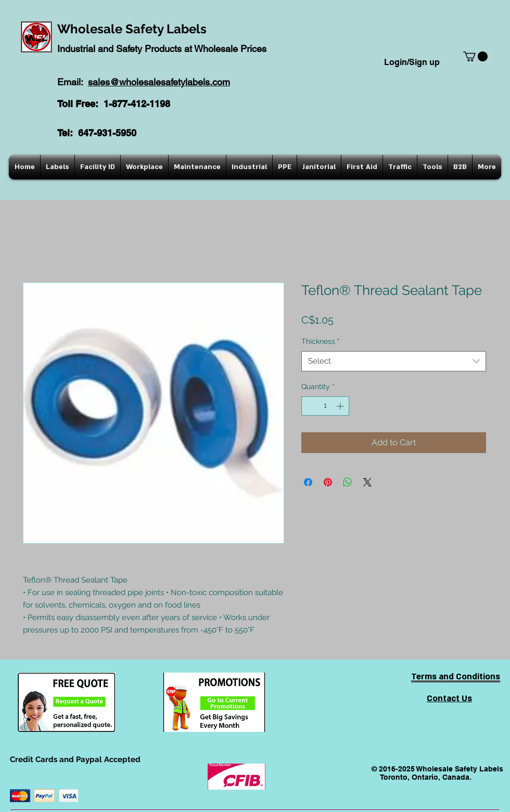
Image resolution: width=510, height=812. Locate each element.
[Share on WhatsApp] (348, 482)
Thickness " (320, 341)
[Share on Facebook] (308, 482)
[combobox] (394, 361)
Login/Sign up (412, 62)
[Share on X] (367, 482)
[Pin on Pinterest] (328, 482)
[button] (475, 56)
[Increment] (341, 406)
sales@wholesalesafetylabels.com (159, 82)
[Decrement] (309, 406)
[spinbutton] (325, 406)
